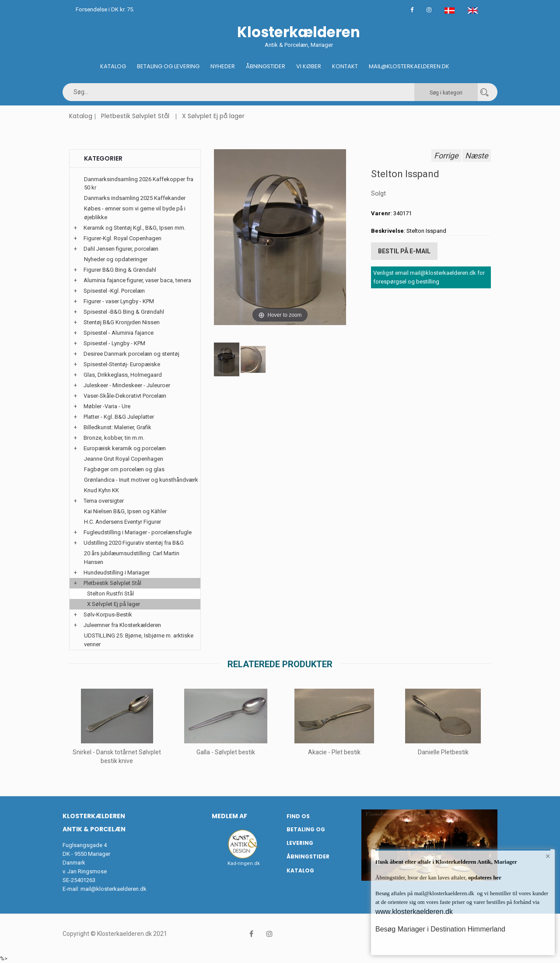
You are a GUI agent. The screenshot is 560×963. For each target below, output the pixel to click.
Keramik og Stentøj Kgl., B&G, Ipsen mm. (135, 228)
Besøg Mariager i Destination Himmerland (440, 929)
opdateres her (484, 877)
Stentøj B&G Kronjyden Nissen (122, 322)
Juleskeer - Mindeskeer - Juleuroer (127, 385)
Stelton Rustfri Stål (110, 594)
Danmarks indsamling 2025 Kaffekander (135, 198)
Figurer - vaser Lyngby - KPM (119, 301)
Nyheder (223, 66)
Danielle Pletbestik (443, 752)
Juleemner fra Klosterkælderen (122, 625)
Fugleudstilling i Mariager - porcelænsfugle (138, 532)
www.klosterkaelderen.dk (414, 912)
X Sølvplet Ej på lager (213, 116)
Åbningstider (266, 66)
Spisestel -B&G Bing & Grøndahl (124, 312)
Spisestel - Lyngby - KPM (114, 343)
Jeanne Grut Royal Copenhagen (124, 459)
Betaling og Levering (168, 66)
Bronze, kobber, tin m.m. (114, 438)
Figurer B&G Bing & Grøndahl (120, 270)
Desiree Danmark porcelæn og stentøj (131, 354)
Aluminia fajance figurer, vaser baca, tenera (137, 280)
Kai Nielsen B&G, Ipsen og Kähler (125, 511)
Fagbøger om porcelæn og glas (124, 469)
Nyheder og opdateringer (116, 259)
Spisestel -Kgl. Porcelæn (114, 291)
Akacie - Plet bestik (334, 752)
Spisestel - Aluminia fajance (119, 333)
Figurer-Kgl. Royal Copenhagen (122, 238)
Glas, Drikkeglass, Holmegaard (123, 375)
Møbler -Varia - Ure (107, 406)
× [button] (548, 856)
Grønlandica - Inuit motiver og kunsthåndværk (141, 480)
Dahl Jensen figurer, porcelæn (121, 249)
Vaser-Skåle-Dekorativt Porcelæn (125, 396)
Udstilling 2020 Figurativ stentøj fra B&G (134, 543)
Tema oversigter (104, 501)
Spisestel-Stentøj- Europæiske (122, 364)
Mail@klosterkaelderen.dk (409, 66)
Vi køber (309, 66)
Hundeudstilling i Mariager (117, 573)
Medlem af (229, 816)
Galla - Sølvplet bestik (226, 752)
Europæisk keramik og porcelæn (125, 448)
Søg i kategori (446, 93)
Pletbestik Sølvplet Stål (135, 116)
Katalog (113, 66)
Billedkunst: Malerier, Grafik (117, 427)
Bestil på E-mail (404, 251)
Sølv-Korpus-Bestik (108, 615)
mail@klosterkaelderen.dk (114, 889)
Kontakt (345, 66)
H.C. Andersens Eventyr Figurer (122, 522)
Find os (298, 816)
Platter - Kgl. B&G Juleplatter (119, 417)
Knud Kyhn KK (101, 490)
